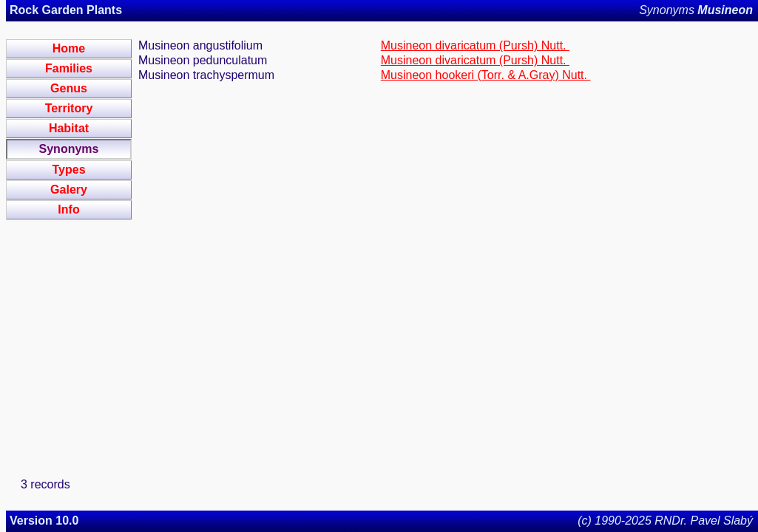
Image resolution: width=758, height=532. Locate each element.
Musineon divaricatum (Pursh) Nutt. (475, 45)
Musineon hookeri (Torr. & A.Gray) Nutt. (486, 75)
